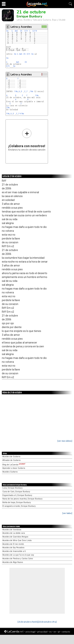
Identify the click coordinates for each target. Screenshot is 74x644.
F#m (16, 91)
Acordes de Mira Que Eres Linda (17, 540)
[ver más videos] (65, 441)
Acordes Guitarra (10, 472)
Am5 (16, 31)
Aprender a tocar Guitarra (14, 468)
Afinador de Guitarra (11, 460)
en (55, 632)
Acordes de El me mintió (13, 544)
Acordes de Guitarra (11, 457)
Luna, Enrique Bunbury (12, 488)
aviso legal (30, 632)
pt (59, 632)
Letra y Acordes (21, 27)
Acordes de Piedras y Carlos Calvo (18, 559)
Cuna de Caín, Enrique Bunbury (16, 492)
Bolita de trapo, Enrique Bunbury (17, 502)
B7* (26, 31)
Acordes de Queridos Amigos (15, 537)
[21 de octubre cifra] (47, 622)
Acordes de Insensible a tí (14, 551)
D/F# (35, 31)
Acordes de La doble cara (14, 533)
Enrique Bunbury (29, 16)
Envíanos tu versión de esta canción (27, 140)
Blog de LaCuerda (14, 465)
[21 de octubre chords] (28, 622)
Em (7, 31)
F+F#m (21, 114)
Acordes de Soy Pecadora (13, 548)
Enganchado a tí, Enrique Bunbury (17, 495)
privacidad (42, 632)
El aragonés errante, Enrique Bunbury (19, 506)
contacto (66, 632)
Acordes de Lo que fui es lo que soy (18, 555)
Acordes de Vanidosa (12, 530)
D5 (21, 31)
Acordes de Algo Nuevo (13, 562)
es (50, 632)
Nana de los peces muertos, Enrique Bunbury (22, 499)
